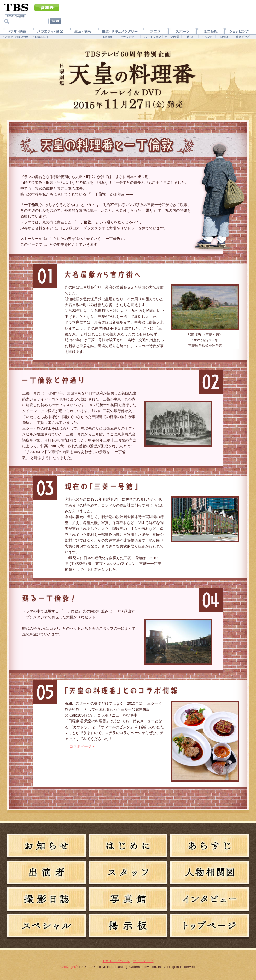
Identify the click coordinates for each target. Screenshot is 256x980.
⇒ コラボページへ (80, 746)
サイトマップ (143, 961)
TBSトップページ (116, 961)
